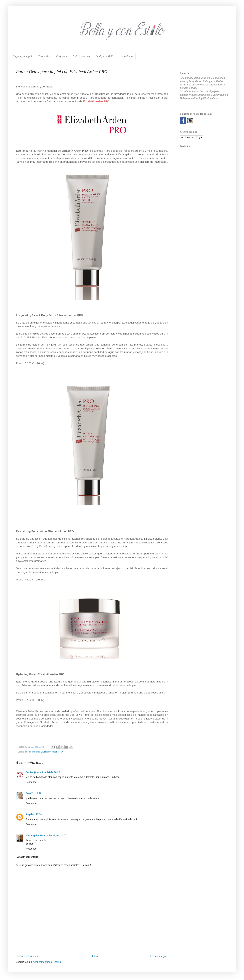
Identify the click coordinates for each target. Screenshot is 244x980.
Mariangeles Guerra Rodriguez (43, 836)
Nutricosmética (81, 56)
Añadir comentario (28, 857)
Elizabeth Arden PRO (53, 752)
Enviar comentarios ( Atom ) (46, 962)
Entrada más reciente (28, 956)
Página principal (22, 56)
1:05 (64, 836)
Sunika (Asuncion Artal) (39, 772)
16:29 (57, 772)
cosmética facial (33, 752)
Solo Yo (30, 793)
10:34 (39, 814)
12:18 (39, 793)
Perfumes (61, 56)
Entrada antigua (158, 956)
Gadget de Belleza (106, 56)
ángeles (30, 814)
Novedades (44, 56)
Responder (31, 782)
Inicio (95, 956)
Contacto (127, 56)
